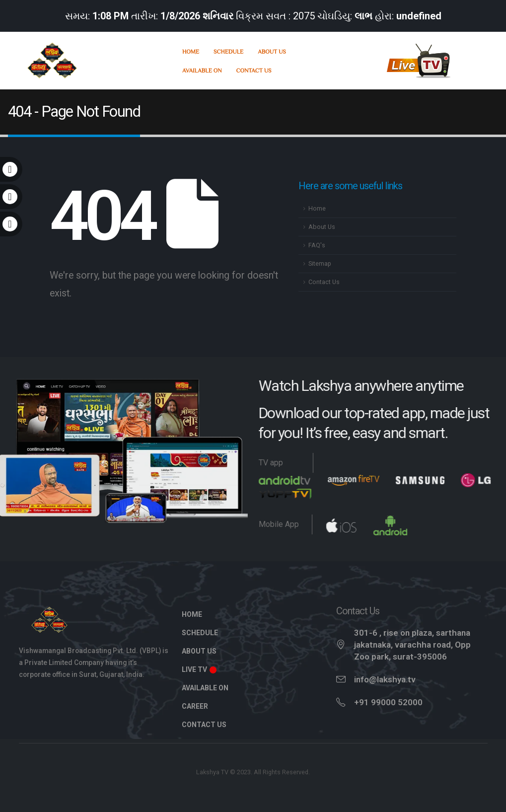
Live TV (200, 669)
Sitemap (320, 263)
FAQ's (317, 245)
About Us (272, 51)
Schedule (228, 51)
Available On (202, 70)
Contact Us (254, 70)
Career (195, 706)
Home (191, 51)
